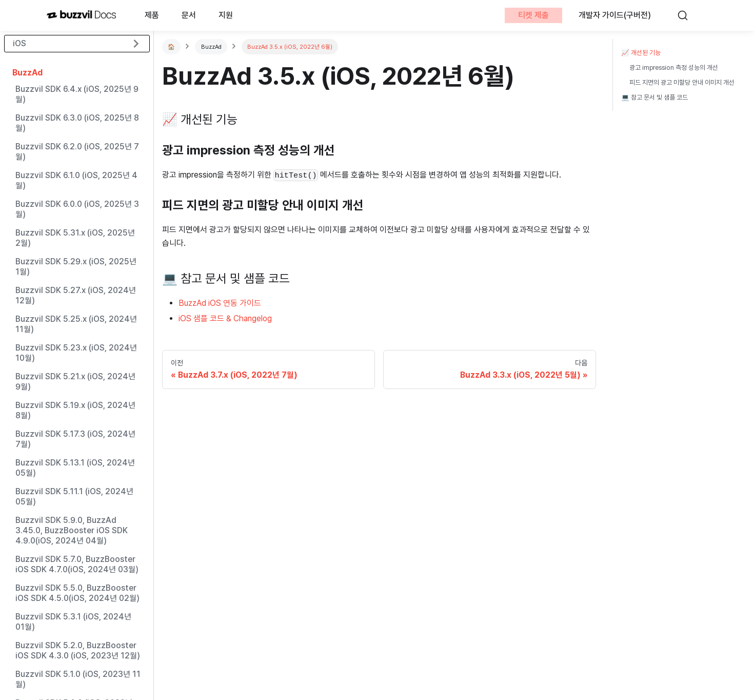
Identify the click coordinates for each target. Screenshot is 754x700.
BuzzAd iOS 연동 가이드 (220, 303)
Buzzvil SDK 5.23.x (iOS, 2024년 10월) (76, 353)
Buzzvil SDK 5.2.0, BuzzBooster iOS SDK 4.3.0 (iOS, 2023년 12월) (78, 650)
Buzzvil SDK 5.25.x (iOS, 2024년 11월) (76, 324)
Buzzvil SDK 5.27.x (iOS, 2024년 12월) (76, 295)
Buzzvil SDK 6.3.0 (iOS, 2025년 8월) (77, 123)
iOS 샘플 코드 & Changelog (225, 318)
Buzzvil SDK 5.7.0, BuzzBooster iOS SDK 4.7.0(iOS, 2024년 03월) (77, 564)
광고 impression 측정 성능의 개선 (674, 67)
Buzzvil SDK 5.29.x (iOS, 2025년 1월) (76, 267)
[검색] (687, 15)
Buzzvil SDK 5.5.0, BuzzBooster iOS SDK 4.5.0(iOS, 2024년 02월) (77, 593)
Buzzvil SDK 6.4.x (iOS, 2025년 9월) (77, 94)
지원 (226, 15)
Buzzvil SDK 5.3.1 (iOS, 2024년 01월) (73, 622)
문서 (189, 15)
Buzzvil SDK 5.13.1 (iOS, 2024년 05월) (75, 468)
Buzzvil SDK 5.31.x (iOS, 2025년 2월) (75, 238)
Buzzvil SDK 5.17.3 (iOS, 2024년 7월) (75, 439)
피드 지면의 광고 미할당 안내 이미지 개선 (682, 82)
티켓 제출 (533, 15)
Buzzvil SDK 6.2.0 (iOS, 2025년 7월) (77, 152)
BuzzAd (27, 73)
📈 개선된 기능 (641, 53)
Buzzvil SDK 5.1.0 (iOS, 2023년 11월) (78, 679)
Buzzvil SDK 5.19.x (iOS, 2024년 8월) (75, 410)
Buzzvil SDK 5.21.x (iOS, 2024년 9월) (75, 382)
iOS (19, 43)
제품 (152, 15)
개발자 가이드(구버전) (615, 15)
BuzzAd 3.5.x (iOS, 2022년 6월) (290, 47)
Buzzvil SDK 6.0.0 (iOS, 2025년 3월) (77, 209)
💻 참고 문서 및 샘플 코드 (654, 97)
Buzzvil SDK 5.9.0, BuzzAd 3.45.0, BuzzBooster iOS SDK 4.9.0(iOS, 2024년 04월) (72, 530)
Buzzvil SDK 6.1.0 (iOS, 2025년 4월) (76, 180)
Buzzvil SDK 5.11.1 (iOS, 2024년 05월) (74, 497)
